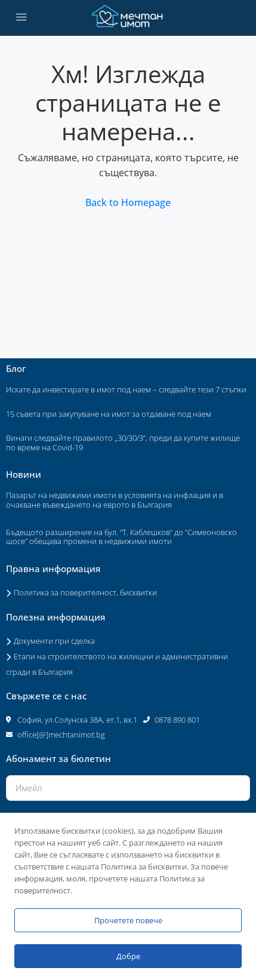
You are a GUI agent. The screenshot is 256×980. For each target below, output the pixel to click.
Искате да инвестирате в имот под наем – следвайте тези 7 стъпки (126, 389)
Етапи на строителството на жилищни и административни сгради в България (117, 664)
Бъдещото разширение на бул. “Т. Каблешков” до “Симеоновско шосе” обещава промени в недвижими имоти (121, 537)
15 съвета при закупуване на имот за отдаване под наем (109, 414)
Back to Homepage (128, 202)
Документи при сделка (54, 641)
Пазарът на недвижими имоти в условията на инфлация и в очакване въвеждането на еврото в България (115, 500)
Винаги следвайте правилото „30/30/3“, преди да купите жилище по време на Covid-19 (123, 443)
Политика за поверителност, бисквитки (85, 592)
